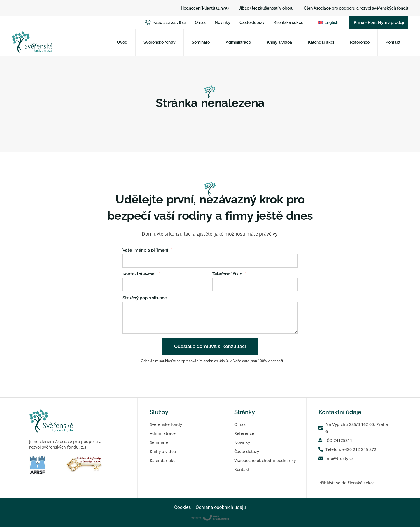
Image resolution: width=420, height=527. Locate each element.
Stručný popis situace (145, 298)
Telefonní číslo (228, 275)
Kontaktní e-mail (140, 275)
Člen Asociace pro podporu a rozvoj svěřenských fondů (356, 8)
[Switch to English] (328, 23)
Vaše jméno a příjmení (146, 251)
